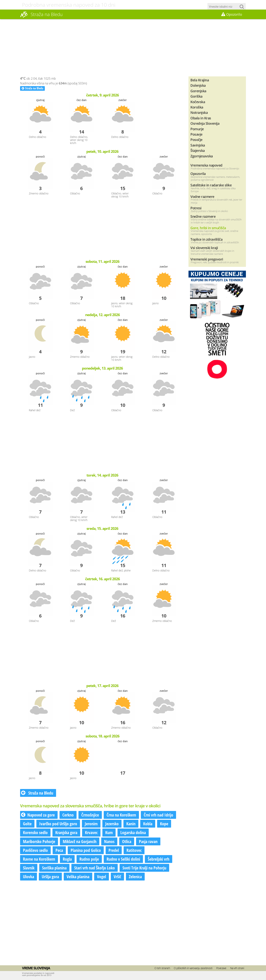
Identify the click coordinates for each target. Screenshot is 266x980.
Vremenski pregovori (207, 259)
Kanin (131, 824)
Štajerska (198, 150)
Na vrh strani (237, 968)
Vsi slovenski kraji (204, 248)
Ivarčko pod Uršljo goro (58, 824)
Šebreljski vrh (159, 859)
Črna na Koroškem (121, 815)
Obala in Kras (201, 118)
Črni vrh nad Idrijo (158, 815)
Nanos (109, 841)
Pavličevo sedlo (35, 850)
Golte (27, 824)
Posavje (196, 134)
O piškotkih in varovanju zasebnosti (193, 968)
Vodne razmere (202, 196)
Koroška (197, 107)
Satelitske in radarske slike (211, 185)
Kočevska (198, 102)
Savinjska (198, 145)
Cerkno (68, 815)
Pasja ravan (148, 841)
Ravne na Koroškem (39, 859)
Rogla (67, 859)
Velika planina (78, 876)
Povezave (221, 968)
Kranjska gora (66, 832)
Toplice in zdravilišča (206, 239)
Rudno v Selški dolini (123, 859)
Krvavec (91, 832)
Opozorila (198, 174)
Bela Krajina (200, 80)
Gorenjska (198, 91)
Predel (114, 850)
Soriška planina (54, 868)
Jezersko (112, 824)
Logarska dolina (133, 832)
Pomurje (197, 129)
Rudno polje (89, 859)
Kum (109, 832)
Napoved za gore (38, 815)
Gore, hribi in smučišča (208, 228)
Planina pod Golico (86, 850)
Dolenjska (198, 85)
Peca (59, 850)
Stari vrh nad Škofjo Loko (95, 868)
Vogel (102, 876)
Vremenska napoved (206, 165)
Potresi (196, 208)
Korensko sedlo (35, 832)
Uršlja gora (50, 876)
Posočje (196, 140)
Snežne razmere (203, 216)
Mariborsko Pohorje (39, 841)
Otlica (127, 841)
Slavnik (29, 868)
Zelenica (135, 876)
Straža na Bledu (32, 88)
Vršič (117, 876)
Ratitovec (134, 850)
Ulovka (29, 876)
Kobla (148, 824)
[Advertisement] (133, 48)
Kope (164, 824)
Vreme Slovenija (36, 968)
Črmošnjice (90, 815)
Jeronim (91, 824)
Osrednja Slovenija (205, 123)
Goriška (196, 96)
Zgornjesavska (202, 156)
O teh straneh (162, 968)
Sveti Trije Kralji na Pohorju (144, 868)
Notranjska (199, 112)
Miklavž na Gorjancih (80, 841)
